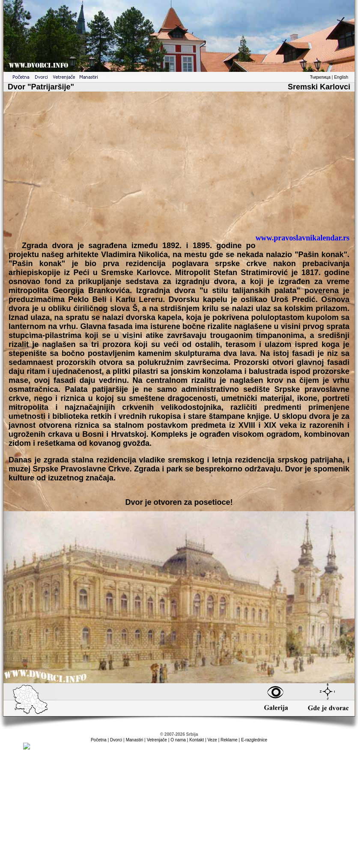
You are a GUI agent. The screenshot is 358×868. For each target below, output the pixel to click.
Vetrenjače (157, 740)
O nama (178, 740)
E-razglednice (254, 740)
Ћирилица (320, 77)
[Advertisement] (179, 166)
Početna (99, 740)
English (341, 77)
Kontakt (197, 740)
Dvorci (116, 740)
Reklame (229, 740)
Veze (212, 740)
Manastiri (135, 740)
